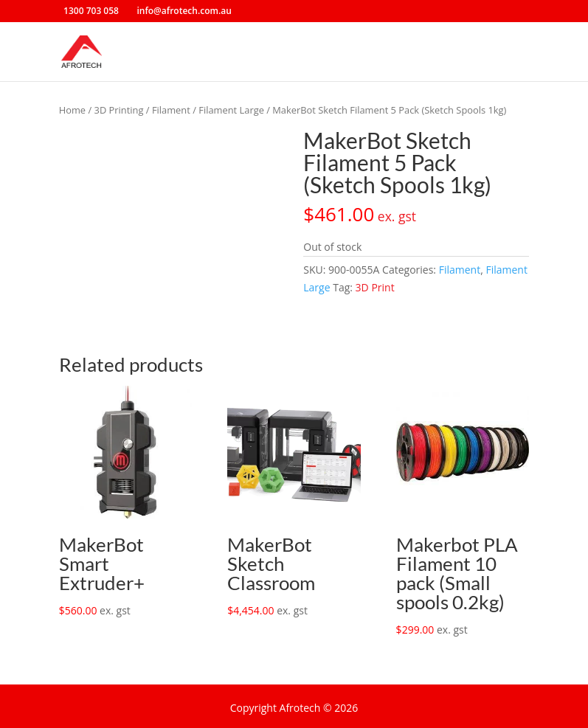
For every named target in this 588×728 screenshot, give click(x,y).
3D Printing (119, 110)
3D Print (375, 287)
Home (72, 110)
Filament (171, 110)
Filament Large (231, 110)
